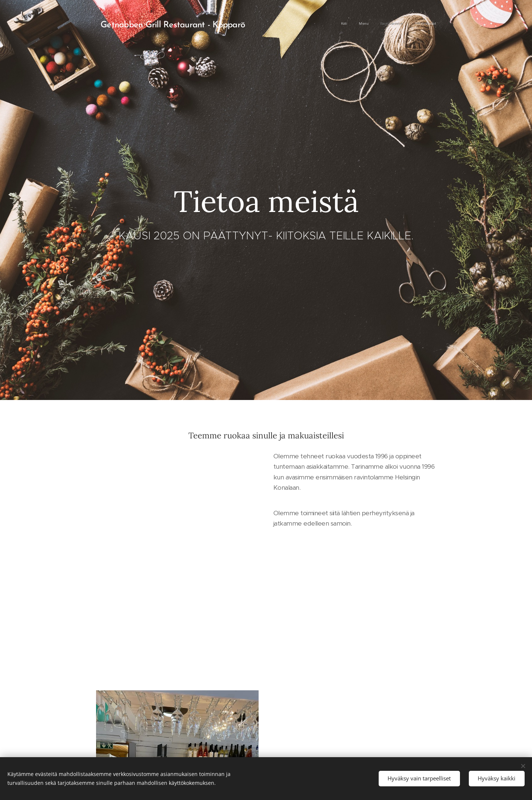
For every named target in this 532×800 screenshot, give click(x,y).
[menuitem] (403, 24)
